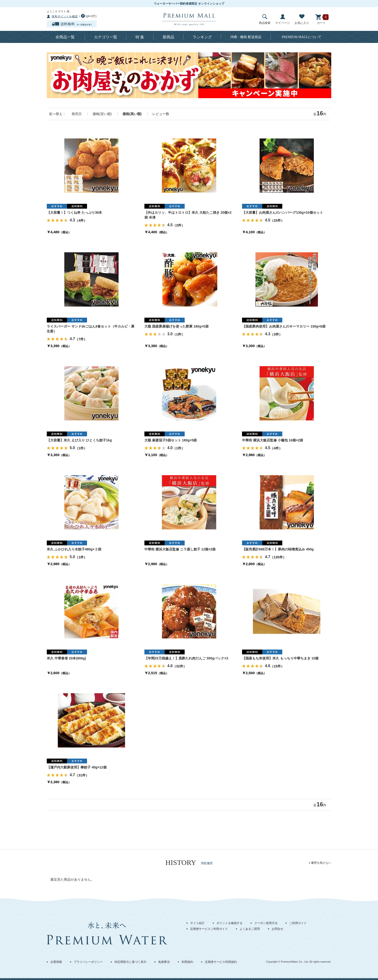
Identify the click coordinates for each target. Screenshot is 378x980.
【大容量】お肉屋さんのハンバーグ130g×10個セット (283, 212)
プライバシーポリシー (88, 962)
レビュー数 (161, 114)
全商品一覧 (65, 37)
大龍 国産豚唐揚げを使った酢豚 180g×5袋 (176, 326)
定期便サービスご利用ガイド (209, 929)
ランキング (202, 37)
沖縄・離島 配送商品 (246, 37)
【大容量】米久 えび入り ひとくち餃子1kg (79, 440)
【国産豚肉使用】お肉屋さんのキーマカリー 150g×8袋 (284, 326)
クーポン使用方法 (266, 923)
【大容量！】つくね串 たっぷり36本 (74, 212)
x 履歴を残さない (320, 863)
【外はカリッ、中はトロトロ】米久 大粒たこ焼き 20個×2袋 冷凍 (188, 215)
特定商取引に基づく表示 (130, 962)
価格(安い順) (102, 114)
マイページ (283, 19)
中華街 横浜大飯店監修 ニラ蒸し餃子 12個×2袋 (180, 549)
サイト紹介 (197, 923)
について (302, 37)
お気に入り (302, 19)
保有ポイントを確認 (65, 16)
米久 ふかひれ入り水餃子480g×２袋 (74, 549)
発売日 (77, 114)
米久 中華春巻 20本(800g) (66, 658)
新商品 (169, 37)
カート (321, 19)
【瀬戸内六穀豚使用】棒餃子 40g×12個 (77, 767)
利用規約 (187, 962)
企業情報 (56, 962)
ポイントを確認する (229, 923)
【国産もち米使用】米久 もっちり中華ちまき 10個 (280, 658)
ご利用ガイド (298, 923)
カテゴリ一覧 (106, 37)
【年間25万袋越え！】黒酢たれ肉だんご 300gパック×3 (186, 658)
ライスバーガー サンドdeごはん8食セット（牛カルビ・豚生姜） (91, 329)
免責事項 (164, 962)
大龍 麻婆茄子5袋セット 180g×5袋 (171, 440)
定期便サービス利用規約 (221, 962)
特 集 (140, 37)
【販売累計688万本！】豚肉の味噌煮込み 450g (278, 549)
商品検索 (265, 19)
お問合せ (277, 929)
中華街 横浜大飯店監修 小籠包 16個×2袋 (273, 440)
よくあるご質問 (250, 929)
